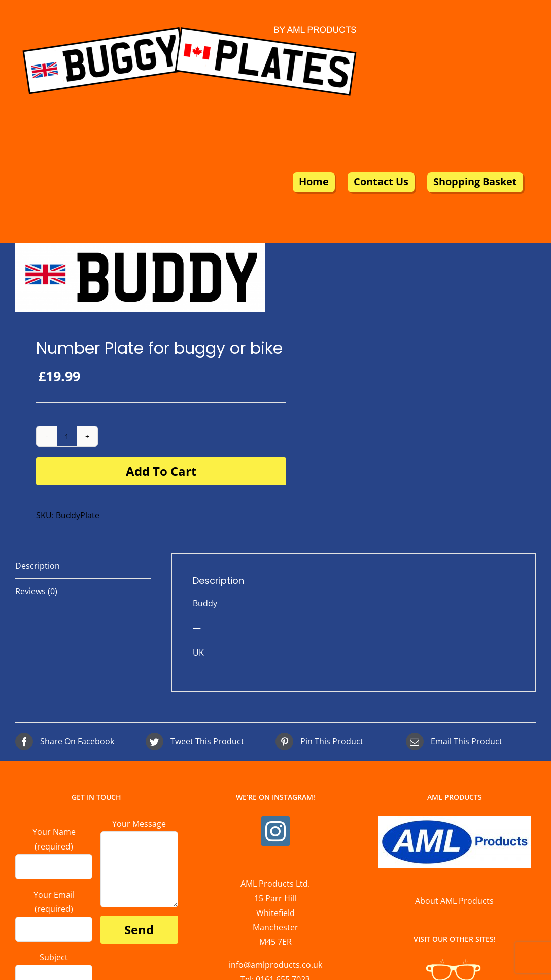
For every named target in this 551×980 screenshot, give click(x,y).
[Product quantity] (67, 436)
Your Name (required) (54, 849)
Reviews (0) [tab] (36, 591)
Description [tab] (38, 566)
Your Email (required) (54, 912)
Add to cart (161, 471)
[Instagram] (275, 831)
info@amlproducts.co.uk (275, 965)
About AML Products (454, 901)
